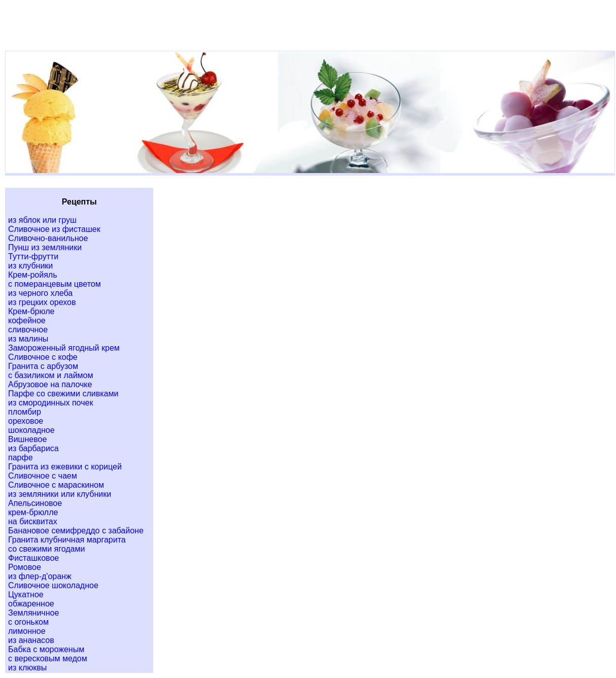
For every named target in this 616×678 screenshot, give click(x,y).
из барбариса (33, 448)
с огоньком (28, 622)
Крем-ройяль (33, 275)
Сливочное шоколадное (53, 585)
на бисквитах (33, 521)
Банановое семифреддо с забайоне (76, 531)
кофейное (27, 320)
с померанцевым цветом (55, 284)
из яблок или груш (42, 220)
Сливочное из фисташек (54, 229)
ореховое (26, 421)
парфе (21, 457)
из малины (28, 339)
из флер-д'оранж (40, 576)
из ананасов (31, 640)
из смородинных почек (50, 403)
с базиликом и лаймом (50, 375)
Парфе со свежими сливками (63, 394)
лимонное (27, 631)
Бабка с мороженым (46, 649)
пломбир (25, 412)
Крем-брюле (31, 311)
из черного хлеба (40, 293)
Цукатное (26, 595)
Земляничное (33, 613)
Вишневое (27, 439)
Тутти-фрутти (33, 257)
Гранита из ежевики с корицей (65, 467)
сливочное (28, 330)
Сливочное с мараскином (56, 485)
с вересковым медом (48, 658)
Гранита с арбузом (43, 366)
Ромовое (25, 567)
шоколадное (31, 430)
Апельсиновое (35, 503)
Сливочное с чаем (43, 476)
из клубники (30, 266)
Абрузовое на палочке (50, 384)
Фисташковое (33, 558)
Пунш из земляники (45, 247)
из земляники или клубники (60, 494)
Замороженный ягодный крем (64, 348)
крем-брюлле (33, 512)
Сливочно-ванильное (48, 238)
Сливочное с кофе (43, 357)
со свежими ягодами (46, 549)
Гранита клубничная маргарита (67, 540)
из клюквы (27, 668)
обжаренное (31, 604)
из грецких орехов (42, 302)
